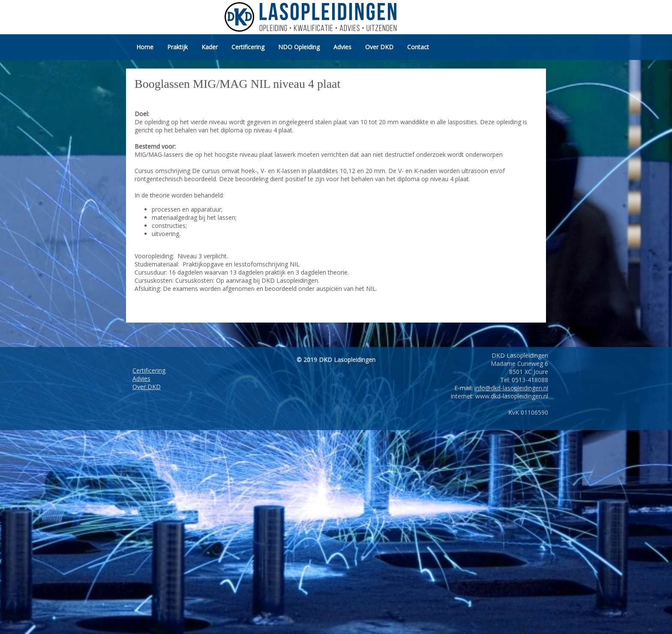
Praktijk (177, 47)
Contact (418, 47)
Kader (210, 47)
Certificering (248, 47)
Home (145, 47)
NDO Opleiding (299, 47)
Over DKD (379, 47)
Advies (342, 47)
